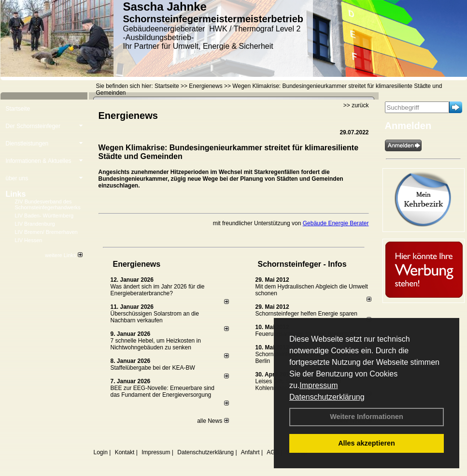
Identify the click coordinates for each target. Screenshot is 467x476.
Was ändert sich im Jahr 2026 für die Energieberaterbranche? (158, 290)
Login (101, 452)
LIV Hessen (29, 240)
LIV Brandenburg (35, 224)
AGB (273, 452)
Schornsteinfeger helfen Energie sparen (306, 314)
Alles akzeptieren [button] (367, 443)
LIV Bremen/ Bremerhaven (46, 232)
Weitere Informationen (367, 417)
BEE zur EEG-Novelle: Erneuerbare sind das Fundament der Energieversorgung (163, 391)
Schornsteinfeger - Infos (302, 264)
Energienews (137, 264)
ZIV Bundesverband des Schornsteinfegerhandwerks (48, 204)
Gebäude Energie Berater (336, 223)
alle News (213, 421)
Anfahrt (250, 452)
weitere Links (64, 255)
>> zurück (356, 105)
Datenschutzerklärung (327, 397)
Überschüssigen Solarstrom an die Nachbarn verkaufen (155, 317)
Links (16, 194)
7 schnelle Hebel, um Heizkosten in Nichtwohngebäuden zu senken (156, 344)
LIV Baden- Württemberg (44, 216)
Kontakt (125, 452)
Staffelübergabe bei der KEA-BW (153, 368)
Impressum (318, 385)
